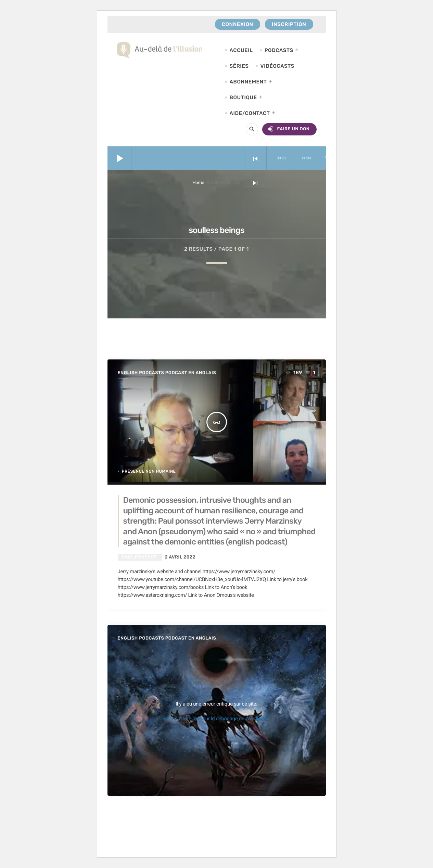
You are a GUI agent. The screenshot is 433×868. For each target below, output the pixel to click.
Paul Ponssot (139, 557)
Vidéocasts (277, 66)
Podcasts (279, 50)
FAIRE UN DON (288, 129)
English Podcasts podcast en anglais (167, 373)
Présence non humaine (149, 471)
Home (198, 183)
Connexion (238, 24)
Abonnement (248, 82)
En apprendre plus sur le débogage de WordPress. (216, 719)
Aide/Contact (250, 113)
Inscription (289, 24)
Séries (239, 66)
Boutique (243, 97)
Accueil (241, 50)
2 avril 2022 (180, 557)
